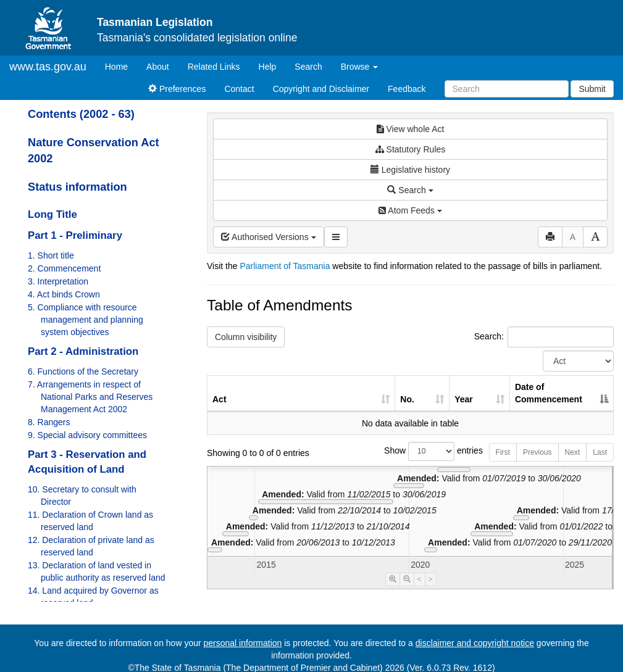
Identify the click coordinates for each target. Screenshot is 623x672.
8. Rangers (49, 422)
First (503, 452)
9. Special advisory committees (87, 435)
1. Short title (51, 255)
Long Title (52, 214)
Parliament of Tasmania (285, 266)
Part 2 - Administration (83, 351)
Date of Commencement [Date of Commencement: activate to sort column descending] (549, 393)
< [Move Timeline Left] (420, 579)
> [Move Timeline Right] (431, 579)
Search (308, 67)
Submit (592, 89)
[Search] (507, 89)
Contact (239, 89)
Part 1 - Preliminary (75, 235)
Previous (537, 452)
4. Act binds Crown (64, 294)
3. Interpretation (58, 281)
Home (121, 66)
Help (268, 67)
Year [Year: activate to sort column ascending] (464, 399)
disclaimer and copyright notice (475, 643)
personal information (243, 643)
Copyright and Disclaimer (321, 89)
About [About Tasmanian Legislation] (158, 67)
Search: (544, 337)
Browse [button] (360, 67)
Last (600, 452)
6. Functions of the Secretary (83, 371)
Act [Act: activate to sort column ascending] (220, 399)
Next (573, 452)
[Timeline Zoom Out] (407, 579)
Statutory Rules (411, 149)
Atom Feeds (410, 210)
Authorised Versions (269, 237)
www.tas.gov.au (48, 67)
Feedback (407, 89)
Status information (77, 187)
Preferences (177, 89)
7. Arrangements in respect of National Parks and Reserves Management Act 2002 (90, 397)
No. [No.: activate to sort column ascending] (407, 399)
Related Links (214, 67)
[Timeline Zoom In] (393, 579)
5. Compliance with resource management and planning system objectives (86, 320)
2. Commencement (64, 268)
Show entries (410, 451)
